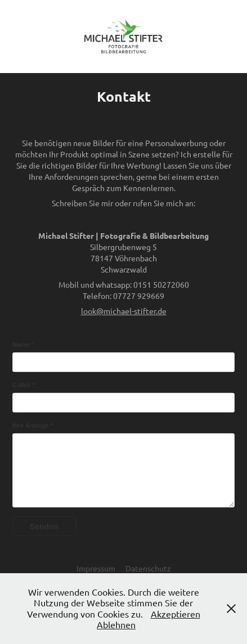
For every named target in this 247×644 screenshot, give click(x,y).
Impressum (96, 568)
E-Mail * (24, 385)
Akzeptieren (176, 614)
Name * (23, 344)
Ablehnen (116, 624)
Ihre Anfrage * (33, 425)
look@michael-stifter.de (124, 311)
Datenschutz (148, 568)
